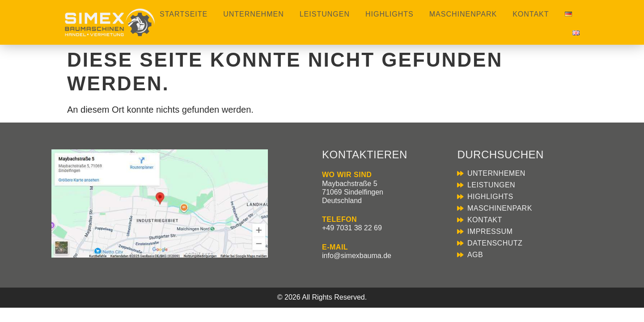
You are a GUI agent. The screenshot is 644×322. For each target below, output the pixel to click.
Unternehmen (253, 14)
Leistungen (325, 14)
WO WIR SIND (347, 175)
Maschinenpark (463, 14)
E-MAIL (335, 247)
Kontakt (531, 14)
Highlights (390, 14)
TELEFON (339, 219)
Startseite (184, 14)
